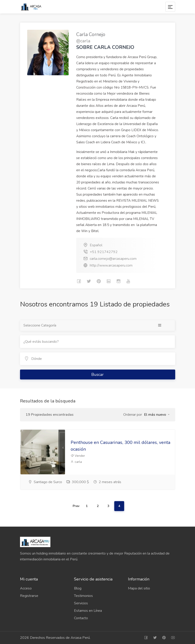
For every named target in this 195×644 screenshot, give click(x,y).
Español (96, 245)
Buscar (97, 375)
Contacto (81, 618)
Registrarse (29, 596)
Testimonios (83, 596)
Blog (78, 588)
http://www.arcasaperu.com (111, 265)
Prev (76, 506)
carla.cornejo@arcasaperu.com (113, 259)
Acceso (26, 588)
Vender (78, 456)
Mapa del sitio (139, 588)
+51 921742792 (104, 252)
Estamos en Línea (88, 611)
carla (76, 462)
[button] (157, 415)
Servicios (81, 603)
